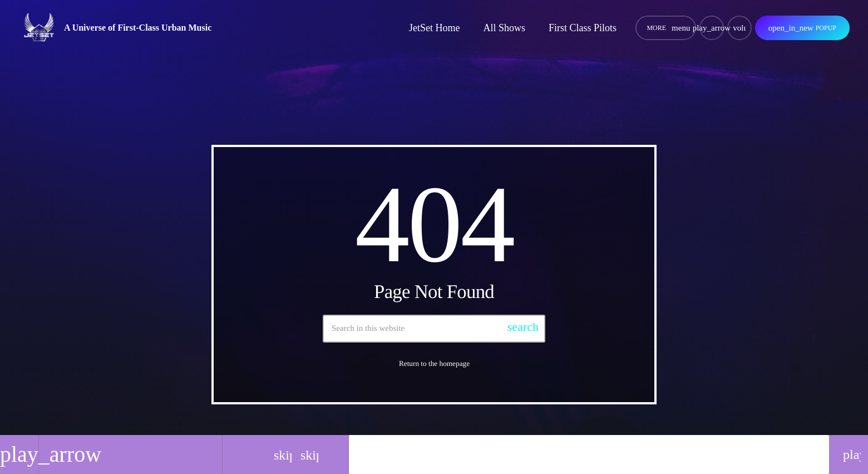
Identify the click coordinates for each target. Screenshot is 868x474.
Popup (802, 28)
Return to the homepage (434, 363)
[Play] (712, 28)
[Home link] (40, 28)
